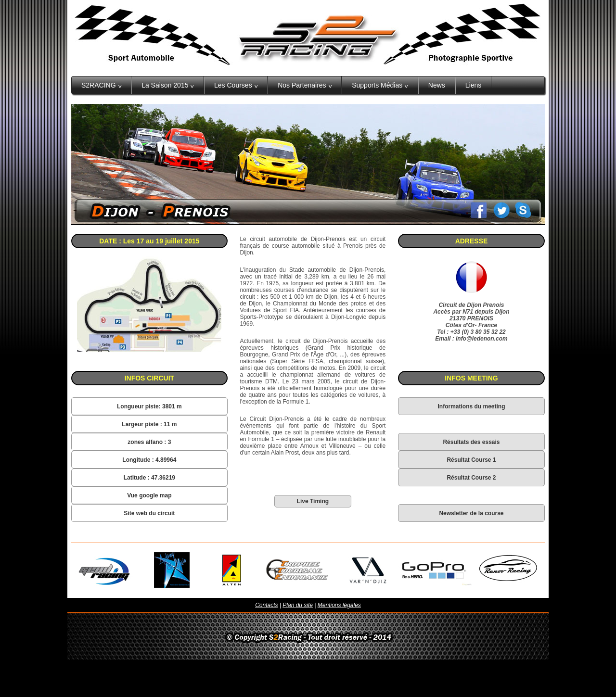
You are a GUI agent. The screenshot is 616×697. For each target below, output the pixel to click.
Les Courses (236, 85)
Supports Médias (380, 85)
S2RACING (101, 85)
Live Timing (313, 501)
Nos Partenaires (305, 85)
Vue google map (149, 495)
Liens (473, 85)
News (437, 85)
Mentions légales (339, 605)
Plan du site (298, 605)
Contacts (266, 605)
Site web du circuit (149, 513)
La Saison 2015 (168, 85)
